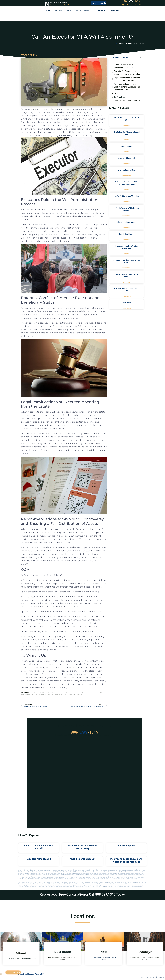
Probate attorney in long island (44, 887)
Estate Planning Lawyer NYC (50, 869)
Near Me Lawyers (88, 869)
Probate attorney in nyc (79, 887)
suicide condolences (127, 234)
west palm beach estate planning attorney (134, 875)
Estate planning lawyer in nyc (24, 885)
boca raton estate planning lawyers (40, 876)
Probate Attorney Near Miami (24, 870)
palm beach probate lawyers (93, 876)
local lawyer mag (95, 872)
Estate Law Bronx (80, 882)
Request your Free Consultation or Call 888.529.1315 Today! (83, 894)
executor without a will (127, 158)
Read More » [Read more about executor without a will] (127, 164)
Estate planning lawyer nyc (50, 885)
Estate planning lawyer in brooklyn (94, 884)
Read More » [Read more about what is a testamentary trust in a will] (127, 126)
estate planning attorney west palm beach (81, 875)
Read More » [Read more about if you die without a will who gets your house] (127, 216)
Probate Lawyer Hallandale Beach (98, 869)
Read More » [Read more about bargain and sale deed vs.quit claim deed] (127, 254)
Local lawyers (110, 885)
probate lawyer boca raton (127, 876)
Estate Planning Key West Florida (67, 872)
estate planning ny (97, 882)
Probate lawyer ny (22, 887)
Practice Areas (82, 11)
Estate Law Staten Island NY (24, 882)
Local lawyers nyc (117, 885)
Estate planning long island (73, 885)
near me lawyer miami (71, 873)
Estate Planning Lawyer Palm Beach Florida (111, 870)
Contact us (115, 11)
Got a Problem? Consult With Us (127, 101)
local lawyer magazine (104, 872)
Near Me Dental (81, 869)
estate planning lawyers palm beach (115, 873)
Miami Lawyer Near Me (60, 869)
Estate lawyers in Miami (132, 879)
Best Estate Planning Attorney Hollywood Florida (92, 870)
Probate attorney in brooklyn (32, 887)
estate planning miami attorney (40, 873)
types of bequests (127, 146)
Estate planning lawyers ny (62, 885)
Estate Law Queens (65, 882)
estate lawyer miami (89, 873)
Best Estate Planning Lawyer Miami (60, 870)
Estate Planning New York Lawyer (25, 869)
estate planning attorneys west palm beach (98, 875)
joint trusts (127, 303)
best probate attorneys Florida (62, 877)
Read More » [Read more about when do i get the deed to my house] (127, 282)
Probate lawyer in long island (101, 887)
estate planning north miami (140, 877)
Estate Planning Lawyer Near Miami (123, 869)
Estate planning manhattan (84, 885)
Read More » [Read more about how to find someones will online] (127, 202)
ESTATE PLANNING (29, 55)
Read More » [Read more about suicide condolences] (127, 240)
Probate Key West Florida (55, 872)
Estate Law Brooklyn (73, 882)
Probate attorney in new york (68, 887)
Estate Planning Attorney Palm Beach (127, 870)
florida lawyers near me (37, 879)
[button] (141, 57)
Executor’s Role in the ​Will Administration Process (124, 66)
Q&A (116, 93)
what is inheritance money (127, 222)
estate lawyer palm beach (99, 877)
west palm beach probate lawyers (80, 876)
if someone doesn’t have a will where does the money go (126, 860)
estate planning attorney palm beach (65, 875)
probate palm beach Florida (102, 879)
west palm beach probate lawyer (66, 876)
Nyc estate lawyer (132, 885)
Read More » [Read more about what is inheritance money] (127, 228)
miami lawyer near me (83, 879)
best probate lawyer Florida (74, 877)
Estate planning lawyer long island (38, 885)
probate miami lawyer (92, 879)
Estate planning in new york (59, 884)
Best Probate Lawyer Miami (48, 870)
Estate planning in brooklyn (47, 884)
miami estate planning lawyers (72, 879)
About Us (59, 11)
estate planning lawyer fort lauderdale (113, 877)
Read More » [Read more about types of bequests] (127, 152)
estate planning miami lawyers (28, 873)
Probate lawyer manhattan (133, 887)
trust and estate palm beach (114, 879)
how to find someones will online (127, 196)
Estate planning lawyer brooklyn (80, 884)
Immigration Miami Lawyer (140, 870)
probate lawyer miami (80, 873)
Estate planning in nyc (69, 884)
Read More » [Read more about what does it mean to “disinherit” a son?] (127, 296)
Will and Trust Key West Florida (80, 872)
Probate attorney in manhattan (56, 887)
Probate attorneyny (140, 885)
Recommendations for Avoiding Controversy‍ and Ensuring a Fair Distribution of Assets (127, 87)
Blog (69, 11)
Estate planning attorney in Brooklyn (29, 888)
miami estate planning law (60, 879)
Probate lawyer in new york (113, 887)
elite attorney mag (123, 872)
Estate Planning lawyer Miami (24, 872)
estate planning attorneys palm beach (50, 875)
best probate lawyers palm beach (87, 877)
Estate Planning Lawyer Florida (71, 869)
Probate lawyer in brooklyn (90, 887)
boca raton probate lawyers (54, 876)
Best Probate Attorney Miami (36, 870)
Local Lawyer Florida (35, 872)
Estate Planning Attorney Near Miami (138, 869)
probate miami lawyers (61, 873)
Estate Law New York (45, 882)
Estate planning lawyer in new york (138, 884)
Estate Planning (59, 2)
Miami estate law (124, 879)
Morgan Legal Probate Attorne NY (30, 974)
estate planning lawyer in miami (127, 877)
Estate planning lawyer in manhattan (123, 884)
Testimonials (99, 11)
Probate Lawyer (136, 876)
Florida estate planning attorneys (25, 879)
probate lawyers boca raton (116, 876)
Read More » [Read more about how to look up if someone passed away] (127, 140)
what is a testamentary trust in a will (39, 847)
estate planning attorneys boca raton (34, 875)
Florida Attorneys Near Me (44, 872)
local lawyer (89, 872)
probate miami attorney (52, 873)
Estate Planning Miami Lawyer (38, 869)
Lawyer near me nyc (103, 885)
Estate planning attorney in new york (109, 882)
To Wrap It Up (119, 97)
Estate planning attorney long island (137, 882)
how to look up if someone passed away (82, 847)
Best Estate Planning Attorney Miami (75, 870)
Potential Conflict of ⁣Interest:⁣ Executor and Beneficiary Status (127, 73)
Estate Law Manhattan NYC (35, 882)
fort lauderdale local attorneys (48, 879)
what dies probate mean (127, 170)
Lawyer (60, 4)
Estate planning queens (94, 885)
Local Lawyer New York (89, 882)
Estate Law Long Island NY (55, 882)
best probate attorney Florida (50, 877)
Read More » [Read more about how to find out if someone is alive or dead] (127, 268)
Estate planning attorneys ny (36, 884)
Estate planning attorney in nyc (123, 882)
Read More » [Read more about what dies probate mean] (127, 176)
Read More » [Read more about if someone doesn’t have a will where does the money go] (127, 190)
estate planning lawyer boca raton (101, 873)
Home (48, 11)
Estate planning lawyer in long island (108, 884)
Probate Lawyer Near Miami (110, 869)
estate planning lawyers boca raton (130, 873)
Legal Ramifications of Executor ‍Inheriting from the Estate (127, 79)
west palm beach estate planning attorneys (116, 875)
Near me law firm (125, 885)
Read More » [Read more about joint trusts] (127, 308)
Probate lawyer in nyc (123, 887)
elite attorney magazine (131, 872)
